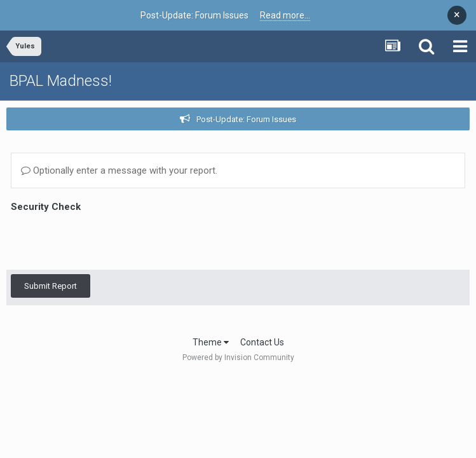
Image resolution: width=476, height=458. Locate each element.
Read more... (285, 15)
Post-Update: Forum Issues (246, 119)
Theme (211, 342)
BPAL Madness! (61, 81)
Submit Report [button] (51, 236)
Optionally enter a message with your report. (119, 170)
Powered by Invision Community (238, 357)
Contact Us (262, 342)
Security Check (46, 207)
